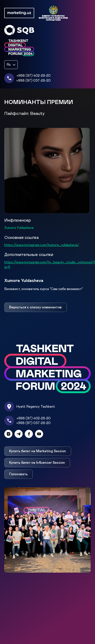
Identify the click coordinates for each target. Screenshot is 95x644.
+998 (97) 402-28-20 (34, 76)
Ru (9, 65)
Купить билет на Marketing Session (38, 451)
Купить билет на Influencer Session (37, 463)
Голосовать (18, 474)
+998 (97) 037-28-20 (33, 81)
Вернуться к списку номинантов (35, 307)
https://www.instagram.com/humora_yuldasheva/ (42, 245)
